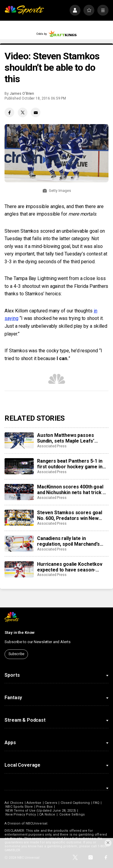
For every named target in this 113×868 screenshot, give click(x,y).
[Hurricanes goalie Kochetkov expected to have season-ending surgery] (19, 569)
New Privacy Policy (21, 814)
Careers (51, 803)
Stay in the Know (20, 632)
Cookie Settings (72, 814)
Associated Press (52, 446)
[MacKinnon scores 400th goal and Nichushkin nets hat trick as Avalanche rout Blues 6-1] (19, 492)
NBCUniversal (36, 823)
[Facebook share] (9, 112)
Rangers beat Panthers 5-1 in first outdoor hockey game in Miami (70, 464)
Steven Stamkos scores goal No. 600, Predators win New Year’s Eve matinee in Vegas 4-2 (73, 515)
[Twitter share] (23, 112)
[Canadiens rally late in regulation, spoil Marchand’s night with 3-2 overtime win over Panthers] (19, 544)
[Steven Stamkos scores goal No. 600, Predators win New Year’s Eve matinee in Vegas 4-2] (19, 518)
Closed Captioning (75, 803)
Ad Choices (14, 803)
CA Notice (47, 814)
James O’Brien (22, 94)
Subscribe (16, 654)
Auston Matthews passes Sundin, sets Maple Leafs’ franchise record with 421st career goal (68, 438)
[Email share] (36, 112)
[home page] (24, 10)
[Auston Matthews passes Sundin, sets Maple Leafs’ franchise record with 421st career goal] (19, 440)
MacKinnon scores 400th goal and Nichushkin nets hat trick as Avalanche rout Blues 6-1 (72, 490)
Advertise (34, 803)
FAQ (96, 803)
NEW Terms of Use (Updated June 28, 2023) (41, 811)
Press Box (44, 807)
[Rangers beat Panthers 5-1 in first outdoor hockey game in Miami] (19, 466)
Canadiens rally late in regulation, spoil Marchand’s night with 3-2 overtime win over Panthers (68, 541)
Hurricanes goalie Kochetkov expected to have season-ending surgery (70, 567)
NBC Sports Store (19, 807)
